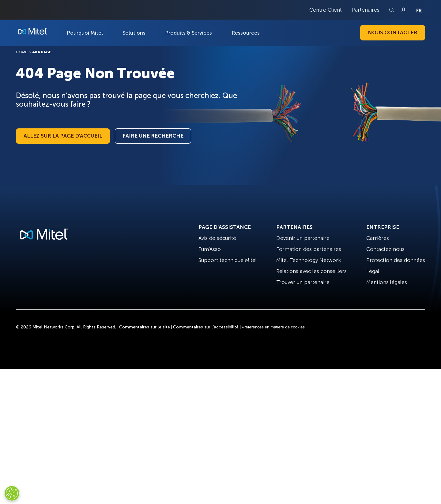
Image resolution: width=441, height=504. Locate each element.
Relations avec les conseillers (311, 271)
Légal (373, 271)
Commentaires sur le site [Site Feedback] (145, 327)
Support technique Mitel (228, 260)
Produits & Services (188, 33)
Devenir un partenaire (303, 238)
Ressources (246, 33)
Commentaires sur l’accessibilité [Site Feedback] (206, 327)
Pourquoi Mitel (85, 33)
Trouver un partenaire (303, 282)
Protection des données (396, 260)
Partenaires (366, 10)
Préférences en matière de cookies (273, 327)
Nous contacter (393, 32)
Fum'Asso (210, 249)
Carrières (378, 238)
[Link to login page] (403, 10)
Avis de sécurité (217, 238)
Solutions (134, 33)
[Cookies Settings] (12, 493)
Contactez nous (385, 249)
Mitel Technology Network (309, 260)
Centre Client (326, 10)
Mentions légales (387, 282)
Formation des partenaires (309, 249)
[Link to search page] (392, 10)
